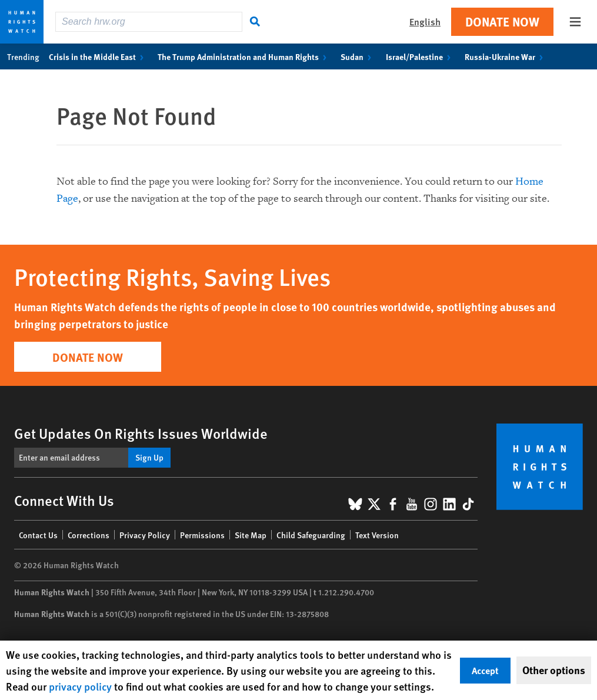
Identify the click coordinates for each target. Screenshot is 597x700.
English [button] (425, 21)
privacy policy (80, 686)
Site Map (251, 535)
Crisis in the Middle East (99, 56)
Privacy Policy (145, 535)
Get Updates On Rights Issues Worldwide (141, 433)
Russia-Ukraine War (506, 56)
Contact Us (38, 535)
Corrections (89, 535)
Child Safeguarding (311, 535)
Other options (554, 670)
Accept (485, 670)
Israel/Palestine (421, 56)
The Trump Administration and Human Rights (244, 56)
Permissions (202, 535)
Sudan (358, 56)
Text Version (377, 535)
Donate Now (502, 21)
